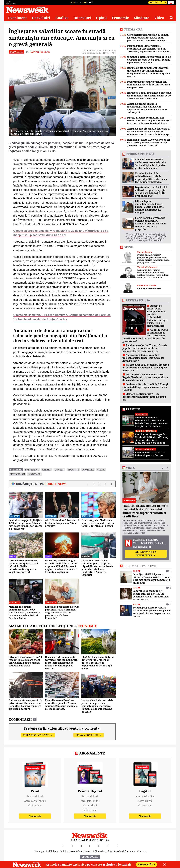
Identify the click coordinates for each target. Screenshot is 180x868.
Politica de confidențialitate (75, 851)
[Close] (164, 865)
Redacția (39, 851)
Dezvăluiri (41, 18)
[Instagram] (90, 846)
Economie (120, 18)
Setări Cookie (90, 857)
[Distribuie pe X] (94, 484)
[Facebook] (63, 846)
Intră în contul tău (38, 735)
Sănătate (142, 18)
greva (101, 470)
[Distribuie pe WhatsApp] (105, 484)
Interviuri (82, 18)
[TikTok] (99, 846)
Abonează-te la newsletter (146, 554)
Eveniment (17, 18)
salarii (47, 470)
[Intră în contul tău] (171, 3)
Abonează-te (158, 3)
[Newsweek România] (28, 10)
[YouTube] (81, 846)
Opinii (101, 18)
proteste (88, 470)
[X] (72, 846)
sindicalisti (17, 474)
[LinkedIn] (108, 846)
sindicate (34, 474)
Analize (62, 18)
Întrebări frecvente (124, 851)
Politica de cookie (102, 851)
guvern (59, 470)
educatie (73, 470)
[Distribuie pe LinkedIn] (100, 484)
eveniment (32, 470)
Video (159, 18)
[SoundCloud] (117, 846)
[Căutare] (171, 18)
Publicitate (52, 851)
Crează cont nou (89, 735)
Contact (142, 851)
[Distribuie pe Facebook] (88, 484)
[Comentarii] (111, 484)
